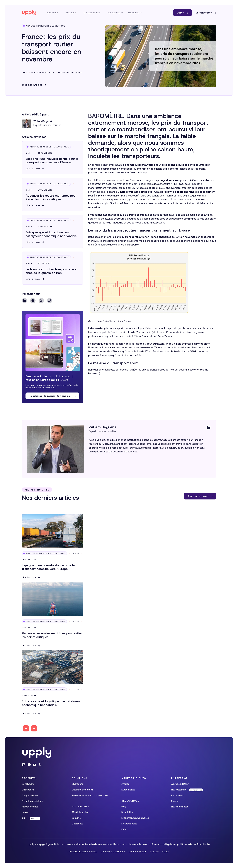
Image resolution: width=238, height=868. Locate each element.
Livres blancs (128, 790)
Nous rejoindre (179, 790)
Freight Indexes (30, 795)
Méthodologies (129, 824)
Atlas (25, 818)
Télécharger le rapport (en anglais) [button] (51, 396)
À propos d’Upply (180, 784)
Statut (166, 852)
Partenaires (177, 795)
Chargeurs (77, 784)
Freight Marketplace (32, 801)
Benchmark (28, 784)
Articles (125, 784)
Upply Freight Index (106, 321)
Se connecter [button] (204, 13)
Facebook (33, 301)
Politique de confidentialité (83, 852)
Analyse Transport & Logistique (45, 26)
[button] (35, 169)
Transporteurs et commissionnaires (91, 795)
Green (25, 812)
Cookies (154, 852)
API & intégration (80, 812)
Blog (124, 806)
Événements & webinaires (135, 818)
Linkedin (25, 301)
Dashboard (28, 790)
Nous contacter (180, 807)
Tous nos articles (32, 85)
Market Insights (30, 807)
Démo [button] (181, 13)
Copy (50, 301)
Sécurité (76, 818)
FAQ (124, 829)
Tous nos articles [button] (198, 496)
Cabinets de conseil (82, 790)
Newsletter (127, 812)
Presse (175, 801)
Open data (77, 824)
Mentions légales (138, 852)
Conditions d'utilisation (113, 852)
